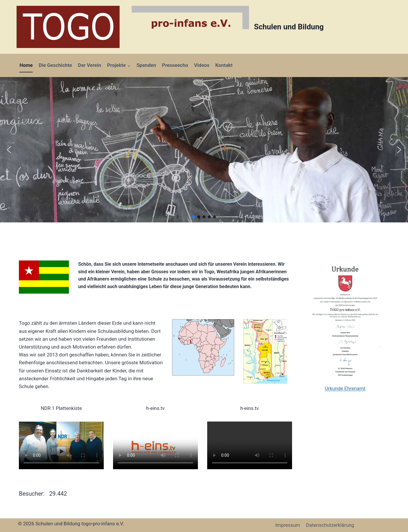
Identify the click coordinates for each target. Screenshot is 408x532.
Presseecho (175, 65)
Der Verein (90, 65)
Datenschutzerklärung (330, 525)
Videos (202, 65)
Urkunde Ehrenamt (345, 388)
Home (26, 65)
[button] (9, 150)
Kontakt (224, 65)
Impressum (288, 525)
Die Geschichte (55, 65)
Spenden (146, 65)
